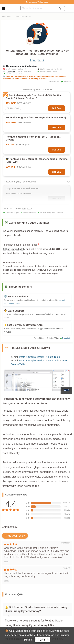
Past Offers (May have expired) (20, 182)
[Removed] (55, 71)
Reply (6, 561)
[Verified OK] (22, 69)
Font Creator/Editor (23, 16)
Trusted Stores (11, 71)
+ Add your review (15, 536)
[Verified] (19, 74)
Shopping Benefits (20, 287)
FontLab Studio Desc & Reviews (30, 348)
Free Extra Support (12, 213)
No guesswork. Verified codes (37, 2)
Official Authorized (29, 213)
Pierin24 (66, 568)
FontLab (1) (37, 60)
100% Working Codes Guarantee (29, 223)
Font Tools (6, 16)
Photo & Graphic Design (32, 357)
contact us (27, 208)
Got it (42, 640)
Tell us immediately (14, 249)
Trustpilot (65, 338)
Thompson (65, 543)
